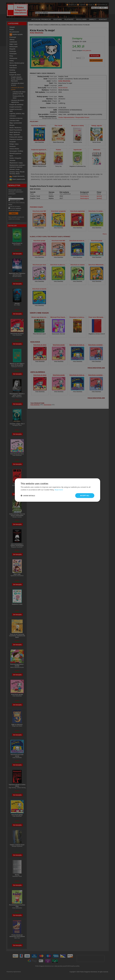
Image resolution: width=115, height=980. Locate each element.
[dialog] (57, 490)
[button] (28, 496)
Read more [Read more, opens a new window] (59, 490)
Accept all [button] (85, 495)
